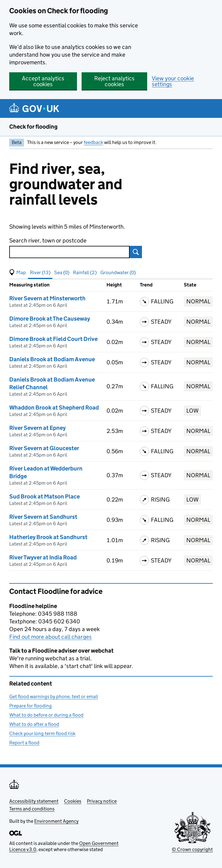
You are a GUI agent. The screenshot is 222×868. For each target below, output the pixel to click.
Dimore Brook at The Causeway (50, 319)
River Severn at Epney (37, 428)
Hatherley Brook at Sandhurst (48, 537)
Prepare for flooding (30, 706)
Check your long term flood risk (42, 733)
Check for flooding (33, 127)
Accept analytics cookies (43, 81)
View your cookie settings (173, 81)
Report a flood (24, 743)
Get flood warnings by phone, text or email (54, 696)
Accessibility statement (34, 801)
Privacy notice (102, 801)
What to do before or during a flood (46, 715)
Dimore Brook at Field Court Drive (53, 339)
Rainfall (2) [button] (85, 272)
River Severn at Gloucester (44, 448)
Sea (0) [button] (62, 272)
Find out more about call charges (50, 637)
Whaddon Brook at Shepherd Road (54, 408)
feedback (93, 142)
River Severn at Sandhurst (43, 517)
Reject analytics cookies (114, 81)
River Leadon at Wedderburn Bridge (46, 472)
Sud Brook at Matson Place (44, 496)
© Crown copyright (192, 849)
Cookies (73, 801)
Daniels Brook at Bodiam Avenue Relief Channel (52, 383)
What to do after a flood (34, 724)
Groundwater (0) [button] (118, 272)
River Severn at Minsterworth (47, 298)
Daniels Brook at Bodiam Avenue (52, 359)
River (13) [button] (40, 272)
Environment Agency (56, 821)
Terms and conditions (32, 809)
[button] (18, 273)
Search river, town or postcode (48, 240)
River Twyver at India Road (43, 557)
